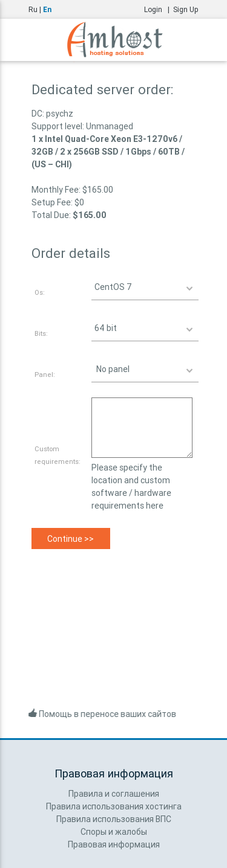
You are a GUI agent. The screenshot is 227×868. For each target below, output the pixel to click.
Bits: (41, 333)
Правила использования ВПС (114, 819)
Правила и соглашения (114, 794)
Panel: (45, 375)
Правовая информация (114, 844)
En (47, 9)
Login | (159, 9)
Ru (33, 9)
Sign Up (186, 9)
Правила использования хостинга (114, 806)
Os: (40, 292)
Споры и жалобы (114, 832)
